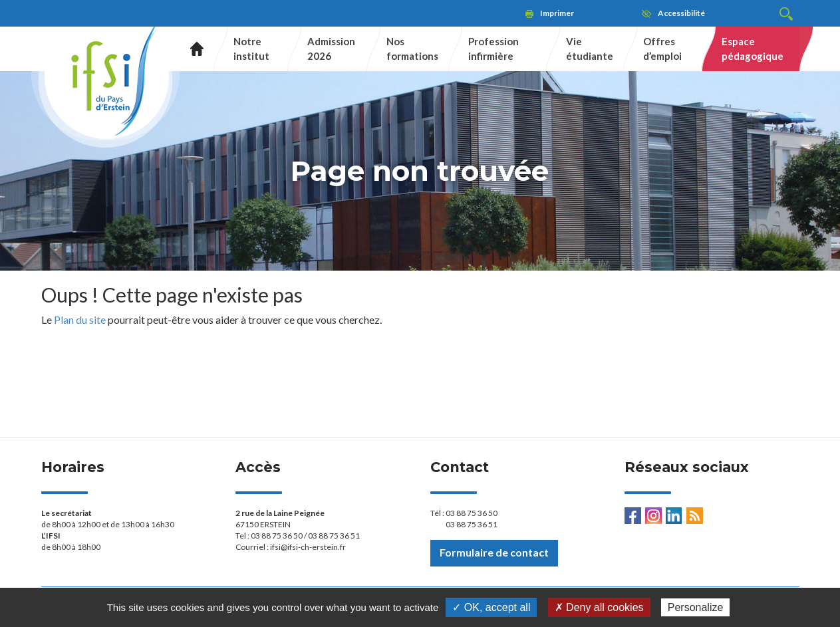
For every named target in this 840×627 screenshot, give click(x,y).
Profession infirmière (493, 48)
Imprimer (557, 13)
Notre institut (251, 48)
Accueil (192, 49)
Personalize (696, 607)
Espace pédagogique (753, 48)
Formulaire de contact (494, 552)
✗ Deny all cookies (599, 607)
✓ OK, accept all (491, 607)
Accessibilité (681, 13)
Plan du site (80, 319)
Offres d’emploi (662, 48)
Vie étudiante (590, 48)
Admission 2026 (331, 48)
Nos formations (412, 48)
